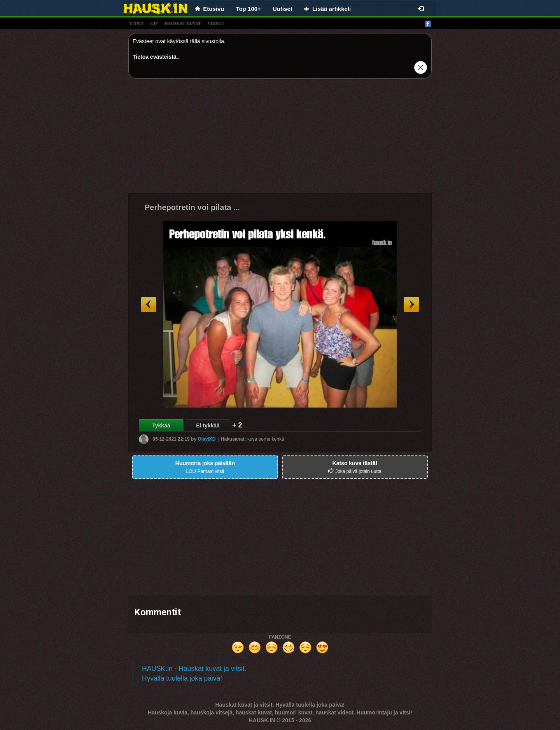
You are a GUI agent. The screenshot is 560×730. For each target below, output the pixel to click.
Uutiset (283, 9)
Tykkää (161, 425)
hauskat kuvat (183, 23)
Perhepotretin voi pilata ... (192, 207)
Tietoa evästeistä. (155, 57)
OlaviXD (206, 439)
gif (154, 23)
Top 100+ (248, 9)
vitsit (136, 23)
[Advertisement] (280, 139)
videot (216, 23)
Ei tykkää (208, 425)
